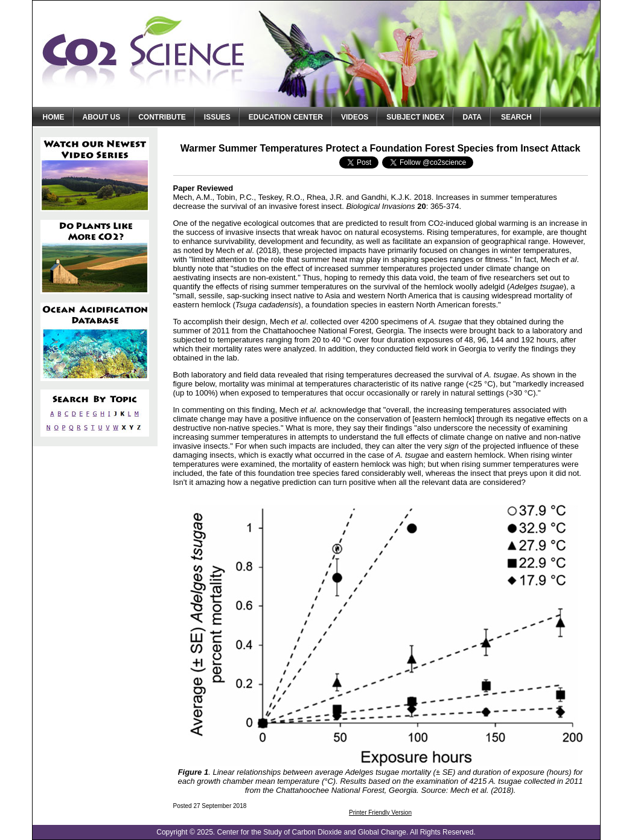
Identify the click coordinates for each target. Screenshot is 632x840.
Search (516, 117)
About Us (102, 117)
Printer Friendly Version (380, 813)
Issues (217, 117)
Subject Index (415, 117)
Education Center (286, 117)
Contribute (162, 117)
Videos (355, 117)
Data (472, 117)
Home (54, 117)
